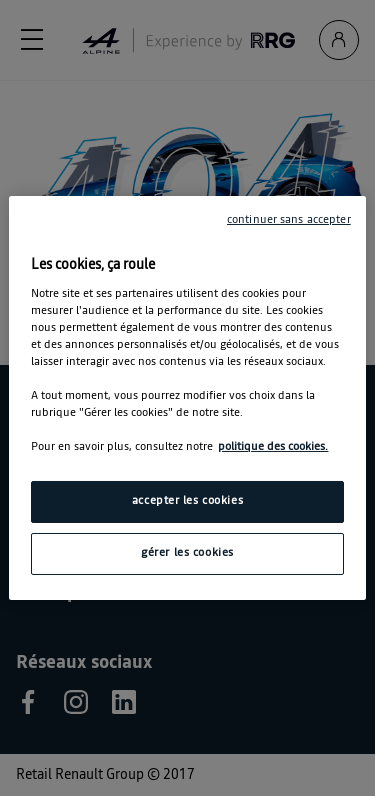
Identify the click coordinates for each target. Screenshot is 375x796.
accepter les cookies (187, 501)
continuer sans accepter (289, 220)
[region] (187, 398)
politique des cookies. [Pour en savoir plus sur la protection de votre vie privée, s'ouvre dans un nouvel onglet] (273, 447)
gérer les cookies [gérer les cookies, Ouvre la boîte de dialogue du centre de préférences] (187, 553)
